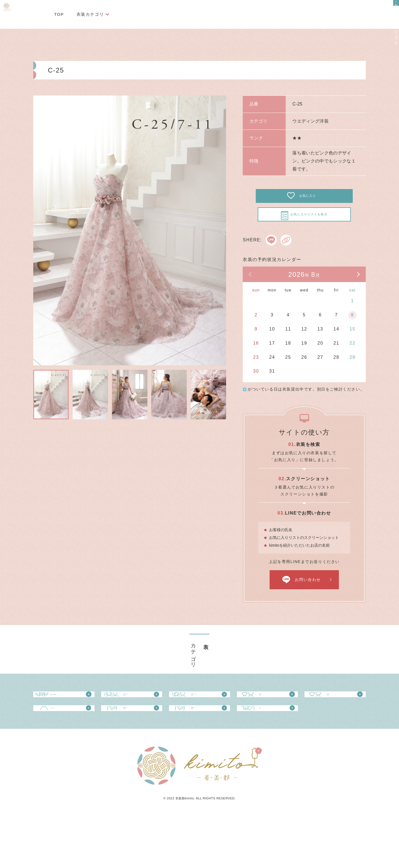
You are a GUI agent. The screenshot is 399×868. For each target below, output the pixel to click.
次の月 (351, 290)
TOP (59, 14)
